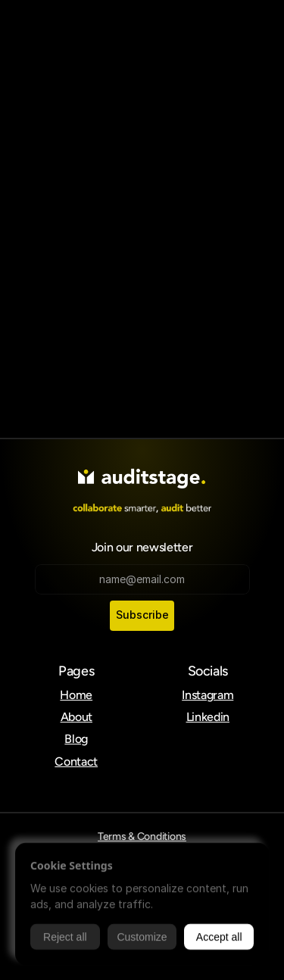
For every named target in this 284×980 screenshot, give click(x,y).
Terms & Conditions (142, 836)
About (76, 717)
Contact (76, 762)
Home (76, 695)
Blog (76, 739)
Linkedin (208, 717)
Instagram (208, 695)
